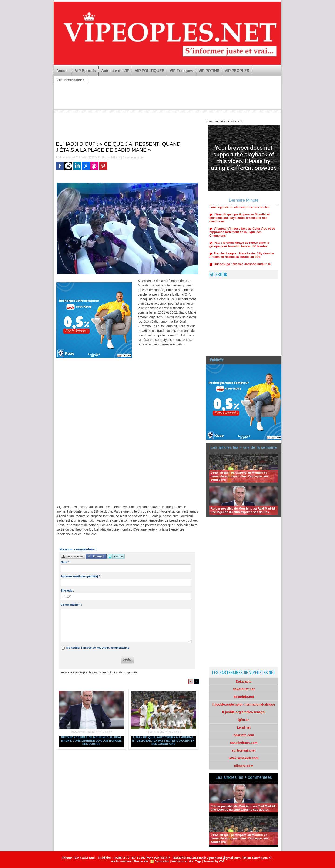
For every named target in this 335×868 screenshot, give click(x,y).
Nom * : (66, 562)
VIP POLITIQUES (149, 71)
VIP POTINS (209, 71)
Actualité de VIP (115, 71)
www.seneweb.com (244, 758)
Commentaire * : (71, 605)
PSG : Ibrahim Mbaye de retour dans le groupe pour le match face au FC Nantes (239, 247)
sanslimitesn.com (244, 743)
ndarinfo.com (244, 735)
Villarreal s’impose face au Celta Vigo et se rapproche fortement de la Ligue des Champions (242, 234)
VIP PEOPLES (237, 71)
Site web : (67, 591)
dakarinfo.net (244, 697)
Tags (198, 861)
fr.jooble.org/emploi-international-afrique (244, 704)
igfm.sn (244, 720)
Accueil (63, 71)
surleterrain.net (244, 750)
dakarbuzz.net (244, 689)
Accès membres (121, 861)
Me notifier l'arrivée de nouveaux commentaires (98, 648)
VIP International (71, 80)
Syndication (162, 861)
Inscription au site (182, 861)
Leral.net (244, 727)
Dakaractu (244, 681)
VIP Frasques (181, 71)
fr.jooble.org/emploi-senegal (244, 712)
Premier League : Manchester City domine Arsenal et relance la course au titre (242, 257)
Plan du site (141, 861)
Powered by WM (214, 861)
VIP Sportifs (85, 71)
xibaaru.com (244, 766)
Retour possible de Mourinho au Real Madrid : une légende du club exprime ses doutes (91, 741)
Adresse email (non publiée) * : (81, 576)
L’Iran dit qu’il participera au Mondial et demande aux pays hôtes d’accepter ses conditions (163, 741)
